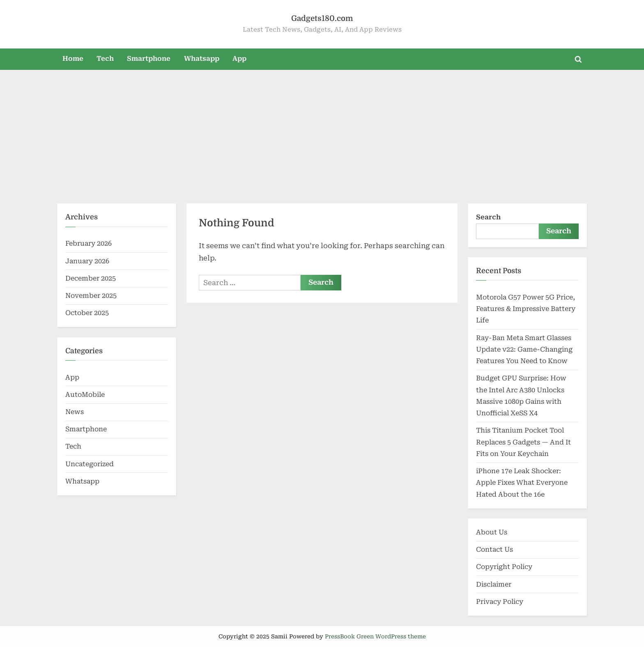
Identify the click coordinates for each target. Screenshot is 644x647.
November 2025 (91, 296)
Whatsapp (202, 59)
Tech (105, 59)
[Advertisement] (322, 131)
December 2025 (91, 278)
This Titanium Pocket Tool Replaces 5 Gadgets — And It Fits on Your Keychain (523, 442)
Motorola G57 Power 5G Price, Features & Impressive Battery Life (526, 309)
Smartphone (149, 59)
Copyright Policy (504, 567)
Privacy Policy (500, 602)
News (75, 412)
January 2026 (87, 261)
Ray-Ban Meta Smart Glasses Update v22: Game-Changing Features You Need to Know (524, 350)
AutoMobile (85, 395)
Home (73, 59)
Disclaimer (494, 584)
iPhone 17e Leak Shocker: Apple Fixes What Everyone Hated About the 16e (522, 483)
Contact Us (494, 549)
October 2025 (87, 313)
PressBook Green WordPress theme (375, 636)
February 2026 (89, 243)
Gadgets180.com (322, 18)
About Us (492, 532)
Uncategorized (90, 464)
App (239, 59)
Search (488, 217)
